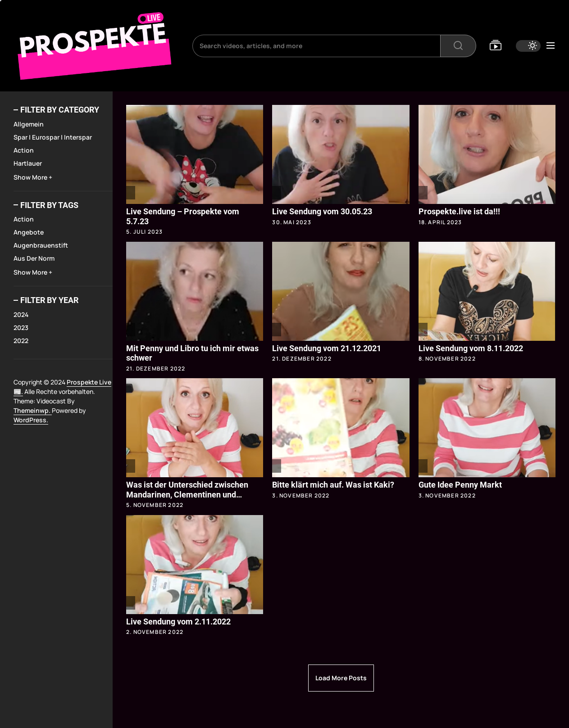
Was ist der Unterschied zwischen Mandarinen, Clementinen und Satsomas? (187, 494)
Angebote (29, 232)
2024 (21, 314)
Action (24, 150)
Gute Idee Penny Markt (460, 485)
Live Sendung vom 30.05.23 (322, 211)
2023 (21, 328)
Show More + (33, 177)
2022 (21, 341)
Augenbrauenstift (41, 245)
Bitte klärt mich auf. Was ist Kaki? (333, 485)
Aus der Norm (34, 258)
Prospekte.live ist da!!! (459, 211)
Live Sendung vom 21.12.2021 (327, 348)
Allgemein (29, 124)
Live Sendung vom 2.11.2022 (178, 622)
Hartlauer (28, 163)
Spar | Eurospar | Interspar (53, 137)
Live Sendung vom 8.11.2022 (471, 348)
